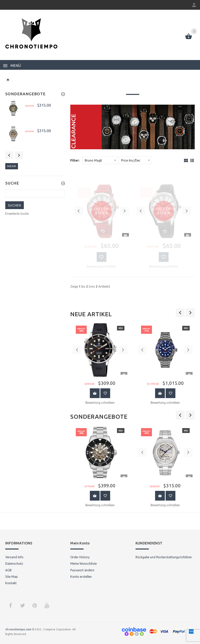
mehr (12, 166)
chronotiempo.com (18, 629)
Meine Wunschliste (83, 564)
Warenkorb (95, 393)
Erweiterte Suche (17, 214)
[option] (100, 365)
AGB (8, 570)
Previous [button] (9, 155)
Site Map (11, 577)
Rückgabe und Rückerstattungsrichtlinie (164, 557)
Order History (80, 557)
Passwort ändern (82, 570)
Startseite (8, 80)
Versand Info (14, 557)
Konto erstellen (81, 577)
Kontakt (11, 583)
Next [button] (19, 155)
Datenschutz (14, 564)
